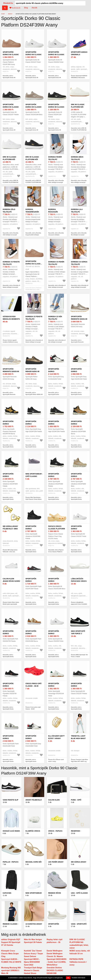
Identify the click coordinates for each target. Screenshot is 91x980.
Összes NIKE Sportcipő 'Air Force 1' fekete (79, 656)
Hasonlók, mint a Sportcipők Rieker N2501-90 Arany (34, 394)
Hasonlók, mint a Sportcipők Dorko (54, 394)
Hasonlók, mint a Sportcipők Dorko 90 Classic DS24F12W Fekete (56, 130)
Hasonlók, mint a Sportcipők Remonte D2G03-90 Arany (9, 394)
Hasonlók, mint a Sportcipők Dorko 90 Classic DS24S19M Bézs (33, 130)
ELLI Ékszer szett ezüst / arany (56, 737)
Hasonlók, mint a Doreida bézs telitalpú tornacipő (79, 181)
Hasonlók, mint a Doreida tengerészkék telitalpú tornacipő (33, 235)
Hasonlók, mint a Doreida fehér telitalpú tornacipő (56, 181)
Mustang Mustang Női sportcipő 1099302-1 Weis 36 (11, 970)
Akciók (34, 8)
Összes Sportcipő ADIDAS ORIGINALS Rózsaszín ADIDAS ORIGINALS (79, 78)
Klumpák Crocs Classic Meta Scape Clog (10, 954)
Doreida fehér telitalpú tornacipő (55, 159)
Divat (3, 14)
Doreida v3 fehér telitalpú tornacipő (56, 264)
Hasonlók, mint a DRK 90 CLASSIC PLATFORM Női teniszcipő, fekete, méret (33, 182)
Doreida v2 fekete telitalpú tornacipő (34, 319)
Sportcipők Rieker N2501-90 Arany (32, 371)
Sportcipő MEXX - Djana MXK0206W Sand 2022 (32, 962)
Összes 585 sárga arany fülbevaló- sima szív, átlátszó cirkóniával (10, 552)
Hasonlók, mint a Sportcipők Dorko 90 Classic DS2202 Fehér (55, 78)
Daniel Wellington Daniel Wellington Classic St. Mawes (55, 954)
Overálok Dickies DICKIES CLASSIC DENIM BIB (55, 970)
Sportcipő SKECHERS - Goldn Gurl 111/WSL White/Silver (57, 962)
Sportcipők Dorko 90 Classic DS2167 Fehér (34, 55)
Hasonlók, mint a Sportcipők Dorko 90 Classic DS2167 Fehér (32, 78)
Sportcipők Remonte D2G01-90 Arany (79, 319)
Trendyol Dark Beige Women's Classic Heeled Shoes (33, 970)
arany (10, 14)
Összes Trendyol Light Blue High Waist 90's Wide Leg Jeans (79, 761)
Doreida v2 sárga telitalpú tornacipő (79, 264)
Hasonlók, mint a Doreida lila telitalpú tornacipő (79, 234)
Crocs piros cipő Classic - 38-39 (34, 685)
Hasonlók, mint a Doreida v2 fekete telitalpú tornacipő (34, 341)
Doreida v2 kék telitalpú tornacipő (55, 319)
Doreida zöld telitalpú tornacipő (9, 212)
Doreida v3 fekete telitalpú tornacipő (11, 264)
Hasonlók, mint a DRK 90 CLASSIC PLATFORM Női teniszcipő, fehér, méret (10, 182)
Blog (26, 8)
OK (68, 978)
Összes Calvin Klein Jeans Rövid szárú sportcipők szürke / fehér (11, 604)
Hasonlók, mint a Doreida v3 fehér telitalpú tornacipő (57, 286)
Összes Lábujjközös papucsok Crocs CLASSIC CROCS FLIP (79, 604)
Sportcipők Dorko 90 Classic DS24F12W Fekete (56, 107)
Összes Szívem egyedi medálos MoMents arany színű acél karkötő (10, 342)
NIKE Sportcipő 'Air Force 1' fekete (78, 634)
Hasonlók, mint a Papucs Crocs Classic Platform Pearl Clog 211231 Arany (56, 552)
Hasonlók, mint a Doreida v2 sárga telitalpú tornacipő (80, 286)
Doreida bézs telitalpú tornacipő (77, 159)
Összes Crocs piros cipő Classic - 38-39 (33, 708)
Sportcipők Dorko (54, 370)
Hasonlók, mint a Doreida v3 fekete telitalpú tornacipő (11, 286)
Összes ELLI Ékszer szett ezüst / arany (56, 761)
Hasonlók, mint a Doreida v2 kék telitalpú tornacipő (57, 341)
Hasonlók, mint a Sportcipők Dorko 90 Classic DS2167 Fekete (10, 130)
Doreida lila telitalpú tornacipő (77, 212)
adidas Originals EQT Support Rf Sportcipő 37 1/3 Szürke (11, 942)
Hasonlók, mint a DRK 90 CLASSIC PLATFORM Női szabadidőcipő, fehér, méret (80, 130)
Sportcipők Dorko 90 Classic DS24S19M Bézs (34, 107)
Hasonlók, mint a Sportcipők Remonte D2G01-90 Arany (77, 342)
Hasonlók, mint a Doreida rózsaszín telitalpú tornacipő (56, 235)
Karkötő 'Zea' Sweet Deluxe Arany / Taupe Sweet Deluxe (33, 954)
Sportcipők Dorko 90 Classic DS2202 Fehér (56, 55)
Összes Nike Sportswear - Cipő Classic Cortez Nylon (34, 498)
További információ (78, 978)
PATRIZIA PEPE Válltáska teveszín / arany (78, 962)
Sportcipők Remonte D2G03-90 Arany (11, 371)
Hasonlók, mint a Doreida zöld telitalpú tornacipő (10, 234)
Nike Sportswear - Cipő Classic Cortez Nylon (34, 476)
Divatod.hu (8, 3)
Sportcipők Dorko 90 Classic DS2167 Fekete (11, 107)
